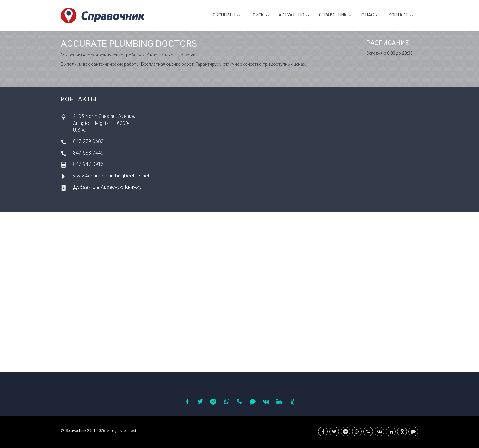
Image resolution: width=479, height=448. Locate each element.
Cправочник (335, 16)
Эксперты (227, 16)
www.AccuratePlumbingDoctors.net (111, 176)
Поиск (260, 16)
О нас (370, 16)
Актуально (294, 16)
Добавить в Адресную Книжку (107, 187)
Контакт (401, 16)
